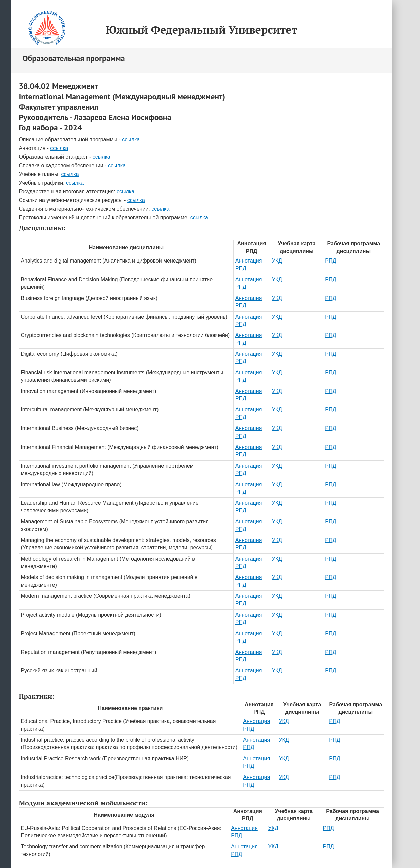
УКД (277, 261)
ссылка (131, 139)
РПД (331, 261)
